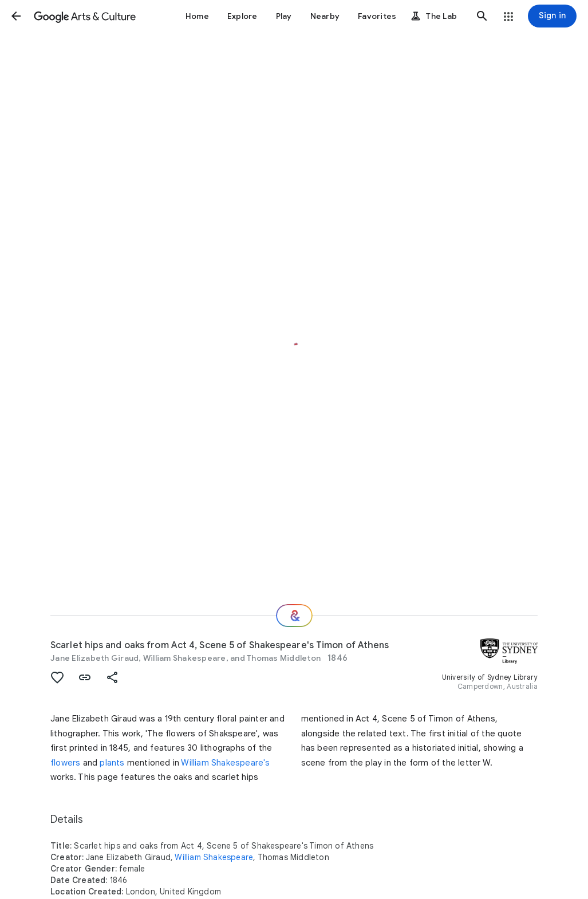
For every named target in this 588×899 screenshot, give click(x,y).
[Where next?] (294, 616)
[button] (16, 16)
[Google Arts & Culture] (85, 16)
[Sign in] (552, 16)
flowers (65, 763)
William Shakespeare (214, 857)
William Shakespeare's (225, 763)
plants (112, 763)
